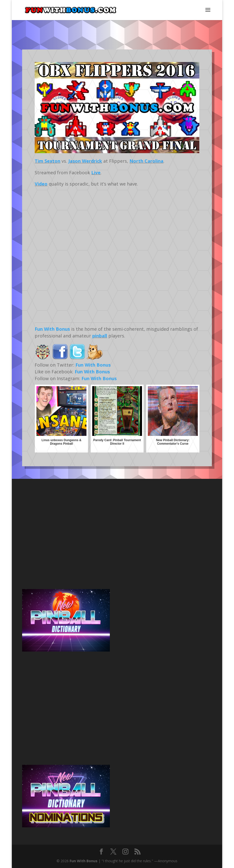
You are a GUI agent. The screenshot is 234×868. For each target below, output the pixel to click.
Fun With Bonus (52, 329)
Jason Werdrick (85, 161)
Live (96, 172)
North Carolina (146, 161)
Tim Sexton (48, 161)
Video (41, 184)
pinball (100, 336)
